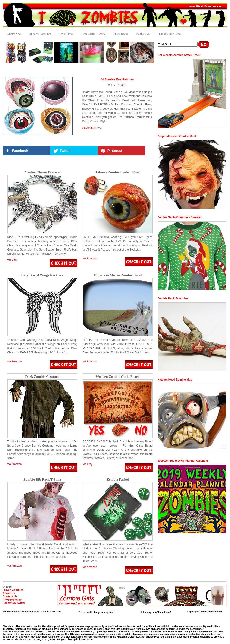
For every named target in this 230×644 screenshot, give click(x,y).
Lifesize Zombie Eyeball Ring (118, 172)
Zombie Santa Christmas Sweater (180, 217)
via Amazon (89, 128)
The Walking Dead (170, 34)
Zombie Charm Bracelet (42, 172)
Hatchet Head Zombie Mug (175, 380)
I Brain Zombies (13, 590)
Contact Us (10, 596)
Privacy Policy (12, 600)
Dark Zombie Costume (42, 377)
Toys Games (66, 34)
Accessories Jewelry (94, 34)
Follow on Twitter (14, 603)
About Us (9, 593)
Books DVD (143, 34)
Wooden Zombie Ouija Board (118, 377)
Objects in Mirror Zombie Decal (118, 275)
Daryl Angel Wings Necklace (42, 275)
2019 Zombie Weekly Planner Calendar (183, 461)
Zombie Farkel (118, 480)
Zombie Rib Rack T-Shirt (42, 480)
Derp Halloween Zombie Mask (177, 136)
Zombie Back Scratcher (173, 298)
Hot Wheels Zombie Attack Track (179, 55)
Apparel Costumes (40, 34)
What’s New (14, 34)
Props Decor (121, 34)
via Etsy (12, 260)
